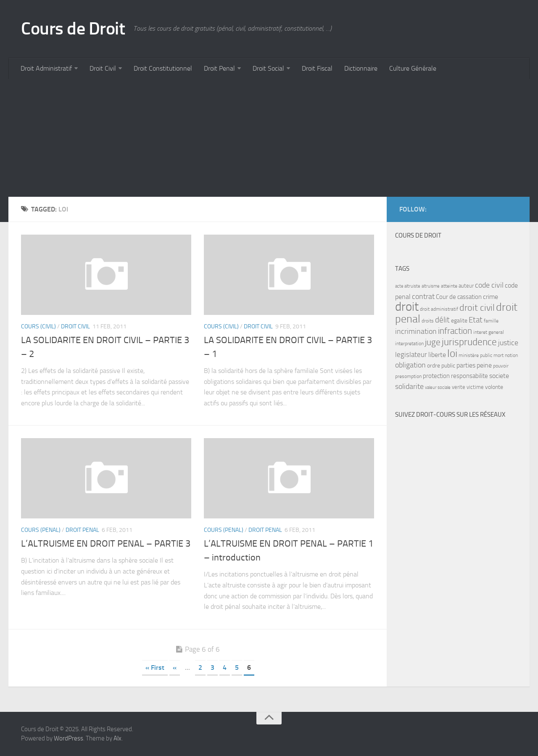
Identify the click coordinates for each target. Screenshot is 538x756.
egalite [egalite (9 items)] (459, 321)
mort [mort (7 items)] (498, 355)
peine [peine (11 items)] (484, 365)
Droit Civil (103, 68)
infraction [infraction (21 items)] (455, 331)
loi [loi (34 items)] (452, 353)
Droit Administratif (46, 68)
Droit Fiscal (317, 68)
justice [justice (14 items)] (508, 343)
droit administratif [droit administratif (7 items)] (439, 309)
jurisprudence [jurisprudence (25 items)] (469, 342)
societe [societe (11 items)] (499, 376)
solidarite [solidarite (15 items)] (409, 386)
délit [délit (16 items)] (442, 320)
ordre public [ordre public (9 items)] (441, 366)
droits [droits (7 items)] (428, 321)
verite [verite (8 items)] (459, 387)
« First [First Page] (155, 667)
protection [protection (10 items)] (436, 376)
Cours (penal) (41, 530)
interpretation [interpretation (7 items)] (409, 344)
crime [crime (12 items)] (491, 297)
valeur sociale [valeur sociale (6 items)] (438, 387)
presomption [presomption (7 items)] (408, 376)
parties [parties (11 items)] (466, 365)
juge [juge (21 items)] (433, 342)
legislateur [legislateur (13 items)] (411, 354)
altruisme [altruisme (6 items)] (431, 286)
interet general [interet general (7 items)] (489, 332)
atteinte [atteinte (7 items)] (449, 286)
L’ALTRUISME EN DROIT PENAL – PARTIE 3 (106, 544)
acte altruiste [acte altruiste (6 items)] (408, 286)
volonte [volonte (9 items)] (494, 387)
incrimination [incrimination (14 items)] (416, 332)
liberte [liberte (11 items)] (437, 355)
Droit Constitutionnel (163, 68)
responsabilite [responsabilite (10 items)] (469, 376)
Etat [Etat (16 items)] (476, 320)
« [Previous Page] (175, 667)
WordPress (69, 738)
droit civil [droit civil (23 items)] (477, 308)
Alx (117, 738)
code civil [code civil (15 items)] (489, 285)
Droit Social (268, 68)
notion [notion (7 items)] (511, 355)
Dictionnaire (361, 68)
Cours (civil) (38, 326)
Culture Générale (413, 68)
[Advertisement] (261, 138)
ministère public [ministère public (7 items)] (475, 355)
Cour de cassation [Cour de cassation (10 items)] (459, 297)
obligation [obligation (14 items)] (410, 365)
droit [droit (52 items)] (407, 307)
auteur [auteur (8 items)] (466, 286)
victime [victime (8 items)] (475, 387)
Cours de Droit (73, 29)
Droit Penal (219, 68)
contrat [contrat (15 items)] (423, 296)
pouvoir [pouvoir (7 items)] (501, 366)
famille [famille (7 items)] (491, 321)
